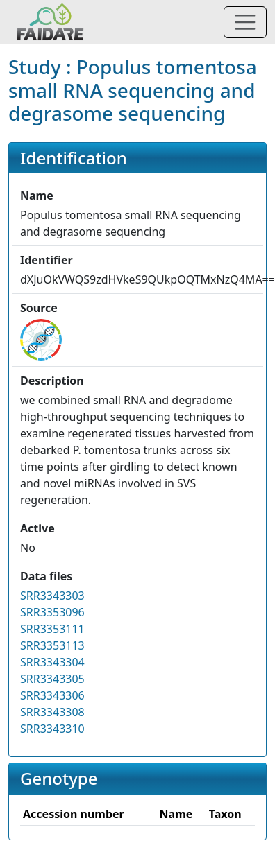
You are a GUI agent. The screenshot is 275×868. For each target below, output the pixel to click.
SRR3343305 (52, 679)
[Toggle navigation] (245, 22)
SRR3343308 (52, 712)
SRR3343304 (52, 662)
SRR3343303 (52, 596)
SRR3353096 (52, 612)
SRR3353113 (52, 645)
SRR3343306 (52, 695)
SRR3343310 (52, 729)
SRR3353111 (52, 629)
